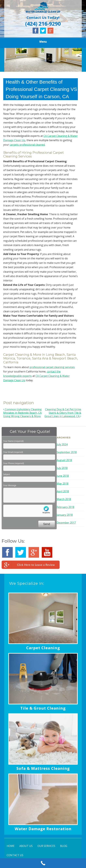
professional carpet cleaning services (52, 367)
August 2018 (64, 460)
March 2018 (64, 499)
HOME (11, 846)
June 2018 (63, 476)
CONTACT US (15, 855)
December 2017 (66, 523)
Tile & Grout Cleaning (43, 708)
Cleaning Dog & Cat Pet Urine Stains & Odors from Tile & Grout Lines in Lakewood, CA (63, 413)
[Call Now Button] (43, 863)
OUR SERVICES (46, 846)
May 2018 (63, 484)
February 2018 (65, 507)
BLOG (64, 846)
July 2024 (62, 444)
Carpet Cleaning (43, 648)
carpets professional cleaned (27, 145)
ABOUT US (26, 846)
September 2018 (67, 452)
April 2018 (63, 491)
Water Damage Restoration (43, 829)
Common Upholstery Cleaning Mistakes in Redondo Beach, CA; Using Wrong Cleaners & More (23, 413)
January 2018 (65, 515)
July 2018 (62, 468)
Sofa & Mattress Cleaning (43, 768)
